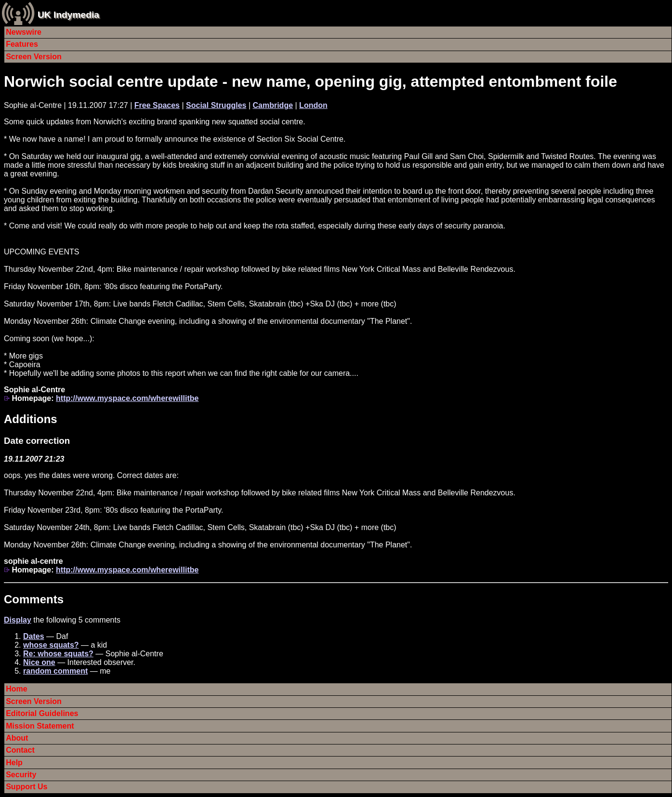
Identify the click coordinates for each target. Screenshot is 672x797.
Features (22, 44)
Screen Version (34, 57)
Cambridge (273, 105)
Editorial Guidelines (42, 713)
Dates (34, 636)
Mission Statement (40, 726)
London (313, 105)
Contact (20, 750)
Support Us (26, 787)
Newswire (24, 32)
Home (16, 689)
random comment (55, 671)
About (17, 738)
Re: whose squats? (58, 654)
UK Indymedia (68, 15)
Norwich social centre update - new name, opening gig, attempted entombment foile (310, 81)
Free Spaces (157, 105)
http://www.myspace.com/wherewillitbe (127, 398)
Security (21, 775)
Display (18, 620)
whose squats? (51, 645)
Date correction (37, 441)
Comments (34, 599)
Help (14, 763)
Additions (31, 419)
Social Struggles (216, 105)
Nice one (39, 662)
